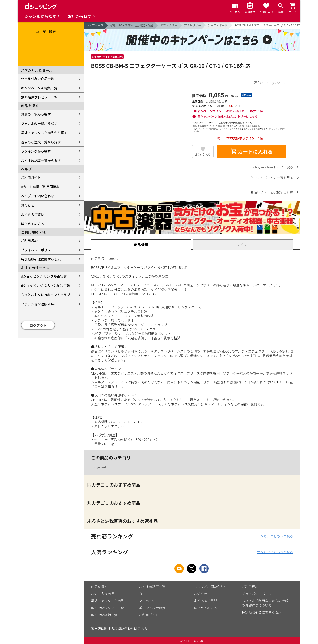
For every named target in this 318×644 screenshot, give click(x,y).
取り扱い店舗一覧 (104, 615)
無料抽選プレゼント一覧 (39, 97)
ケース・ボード (218, 25)
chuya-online (101, 467)
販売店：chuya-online (270, 83)
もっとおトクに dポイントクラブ (46, 295)
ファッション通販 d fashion (42, 304)
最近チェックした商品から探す (44, 133)
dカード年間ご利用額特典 (40, 187)
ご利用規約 (29, 241)
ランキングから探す (36, 151)
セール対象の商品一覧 (38, 79)
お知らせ (28, 205)
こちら (142, 628)
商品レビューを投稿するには (272, 192)
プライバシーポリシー (38, 250)
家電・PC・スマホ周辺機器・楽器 (132, 25)
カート (144, 594)
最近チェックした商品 (108, 601)
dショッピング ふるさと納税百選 (46, 285)
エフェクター (169, 25)
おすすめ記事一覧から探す (41, 160)
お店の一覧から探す (36, 114)
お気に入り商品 (103, 594)
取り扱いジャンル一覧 (107, 608)
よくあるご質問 (33, 214)
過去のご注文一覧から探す (41, 142)
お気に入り (203, 154)
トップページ (95, 25)
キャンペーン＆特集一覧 (39, 88)
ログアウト (38, 325)
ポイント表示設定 (152, 608)
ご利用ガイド (31, 177)
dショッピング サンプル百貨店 (44, 276)
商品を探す (99, 587)
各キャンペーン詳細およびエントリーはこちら (228, 116)
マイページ (147, 601)
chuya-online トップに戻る (273, 167)
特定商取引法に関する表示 (41, 259)
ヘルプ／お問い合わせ (38, 196)
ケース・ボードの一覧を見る (272, 178)
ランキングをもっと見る (275, 536)
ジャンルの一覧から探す (39, 123)
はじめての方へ (33, 224)
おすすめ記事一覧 (152, 587)
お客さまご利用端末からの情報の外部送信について (265, 603)
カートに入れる (252, 151)
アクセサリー (192, 25)
